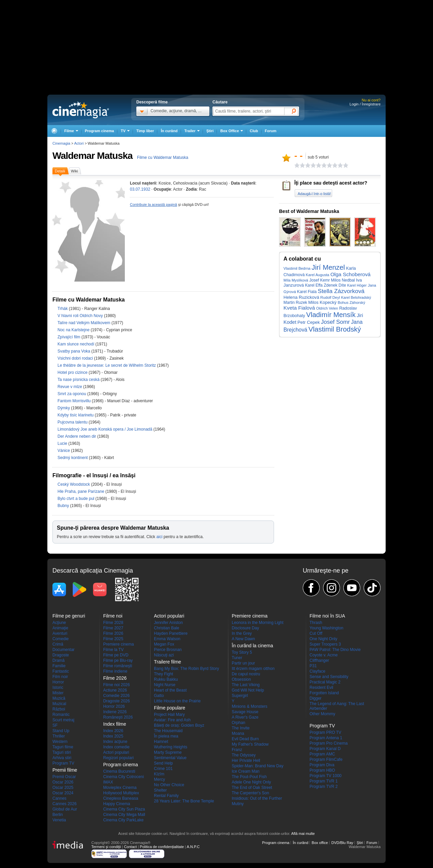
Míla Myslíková (296, 280)
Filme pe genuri (69, 616)
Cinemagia (61, 143)
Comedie (61, 639)
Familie (59, 666)
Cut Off (316, 633)
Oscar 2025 (63, 788)
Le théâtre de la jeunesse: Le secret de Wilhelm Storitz (107, 365)
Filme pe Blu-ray (118, 660)
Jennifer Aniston (168, 623)
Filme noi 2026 (117, 685)
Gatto (159, 696)
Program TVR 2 (324, 787)
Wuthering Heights (171, 747)
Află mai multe (303, 834)
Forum (271, 131)
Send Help (163, 763)
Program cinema (99, 131)
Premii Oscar (64, 777)
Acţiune (59, 623)
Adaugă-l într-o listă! (314, 194)
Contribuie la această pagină (153, 204)
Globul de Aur (65, 809)
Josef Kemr (320, 280)
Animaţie (60, 628)
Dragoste (61, 655)
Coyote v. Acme (324, 655)
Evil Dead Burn (245, 739)
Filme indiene (115, 671)
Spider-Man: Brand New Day (258, 766)
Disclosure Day (245, 628)
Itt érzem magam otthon (253, 669)
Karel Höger (357, 285)
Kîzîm (159, 774)
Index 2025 (113, 736)
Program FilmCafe (326, 759)
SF (55, 725)
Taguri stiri (62, 752)
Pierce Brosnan (168, 650)
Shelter (160, 790)
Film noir (60, 677)
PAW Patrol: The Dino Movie (335, 650)
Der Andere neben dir (77, 436)
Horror (58, 682)
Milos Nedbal (343, 280)
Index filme (115, 724)
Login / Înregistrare (365, 104)
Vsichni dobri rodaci (76, 358)
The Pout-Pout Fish (249, 777)
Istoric (58, 688)
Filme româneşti (118, 666)
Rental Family (166, 796)
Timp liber (145, 131)
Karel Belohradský (356, 297)
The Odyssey (244, 755)
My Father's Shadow (250, 744)
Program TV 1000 (326, 776)
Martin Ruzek (295, 303)
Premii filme (65, 770)
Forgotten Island (324, 693)
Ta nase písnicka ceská (79, 380)
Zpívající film (70, 337)
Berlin (58, 815)
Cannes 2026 (64, 804)
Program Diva (322, 765)
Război (59, 709)
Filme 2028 (113, 623)
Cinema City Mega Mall (124, 815)
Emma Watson (167, 639)
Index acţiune (115, 742)
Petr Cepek (309, 322)
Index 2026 (113, 731)
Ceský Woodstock (74, 484)
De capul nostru (246, 674)
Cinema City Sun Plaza (124, 809)
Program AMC (322, 754)
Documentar (63, 650)
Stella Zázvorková (341, 291)
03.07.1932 (140, 189)
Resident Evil (321, 688)
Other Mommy (322, 714)
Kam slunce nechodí (76, 344)
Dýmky (64, 408)
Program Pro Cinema (329, 743)
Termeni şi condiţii (106, 847)
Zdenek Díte (335, 285)
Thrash (316, 623)
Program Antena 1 (326, 738)
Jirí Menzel (328, 267)
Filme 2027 (113, 628)
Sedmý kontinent (73, 458)
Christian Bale (167, 628)
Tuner (237, 658)
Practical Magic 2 (325, 682)
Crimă (58, 644)
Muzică (59, 698)
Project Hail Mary (169, 715)
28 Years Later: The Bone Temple (184, 801)
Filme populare (170, 708)
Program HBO (322, 770)
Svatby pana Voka (74, 351)
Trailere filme (167, 662)
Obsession (241, 679)
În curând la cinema (252, 646)
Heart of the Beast (170, 690)
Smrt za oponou (72, 394)
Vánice (64, 451)
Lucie (63, 443)
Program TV (63, 763)
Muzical (59, 704)
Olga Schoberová (351, 274)
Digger (315, 698)
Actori (79, 143)
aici (159, 537)
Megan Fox (164, 644)
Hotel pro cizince (73, 372)
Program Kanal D (325, 749)
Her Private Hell (246, 761)
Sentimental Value (170, 758)
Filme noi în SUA (327, 616)
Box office (320, 843)
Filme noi (113, 616)
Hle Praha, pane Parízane (81, 491)
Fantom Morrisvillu (75, 401)
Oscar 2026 (63, 782)
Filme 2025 (113, 639)
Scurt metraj (63, 720)
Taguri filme (63, 747)
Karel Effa (314, 285)
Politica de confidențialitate (162, 847)
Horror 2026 (114, 706)
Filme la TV (113, 650)
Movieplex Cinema (120, 788)
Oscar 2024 (63, 793)
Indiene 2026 (115, 712)
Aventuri (60, 633)
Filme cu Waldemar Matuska (163, 158)
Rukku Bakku (166, 679)
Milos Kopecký (322, 302)
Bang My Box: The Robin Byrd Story (187, 669)
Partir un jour (243, 663)
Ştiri (210, 131)
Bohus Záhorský (351, 303)
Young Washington (326, 628)
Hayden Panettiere (171, 633)
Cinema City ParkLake (123, 820)
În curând (169, 131)
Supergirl (240, 696)
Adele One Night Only (251, 782)
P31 (313, 666)
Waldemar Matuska (93, 156)
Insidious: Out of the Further (257, 798)
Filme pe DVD (116, 655)
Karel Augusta (317, 275)
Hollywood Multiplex (121, 793)
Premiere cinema (119, 644)
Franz (237, 750)
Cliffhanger (319, 660)
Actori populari (116, 752)
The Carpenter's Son (250, 793)
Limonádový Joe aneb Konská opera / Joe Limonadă (105, 429)
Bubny (64, 506)
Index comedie (116, 747)
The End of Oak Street (252, 788)
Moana (238, 733)
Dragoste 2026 (117, 701)
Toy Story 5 (242, 652)
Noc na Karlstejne (74, 330)
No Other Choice (169, 785)
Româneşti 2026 (118, 717)
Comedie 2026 (116, 696)
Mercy (159, 779)
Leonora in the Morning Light (258, 623)
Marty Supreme (168, 752)
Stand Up (61, 731)
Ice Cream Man (246, 771)
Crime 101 (163, 769)
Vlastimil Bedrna (297, 268)
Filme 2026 (113, 633)
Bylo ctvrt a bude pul (76, 499)
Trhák (63, 309)
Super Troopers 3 (325, 644)
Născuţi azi (164, 655)
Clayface (317, 671)
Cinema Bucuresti (119, 771)
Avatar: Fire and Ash (172, 720)
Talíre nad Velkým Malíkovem (84, 323)
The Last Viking (246, 685)
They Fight (164, 674)
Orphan (238, 723)
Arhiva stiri (62, 758)
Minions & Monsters (249, 706)
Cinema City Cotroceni (123, 777)
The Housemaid (168, 731)
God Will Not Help (248, 690)
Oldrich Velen (327, 308)
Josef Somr (336, 322)
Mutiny (238, 804)
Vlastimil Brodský (335, 329)
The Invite (241, 728)
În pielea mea (166, 736)
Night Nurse (165, 685)
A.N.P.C (193, 847)
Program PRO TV (325, 732)
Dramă (59, 660)
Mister (58, 693)
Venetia (59, 820)
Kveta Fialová (299, 308)
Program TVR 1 (324, 781)
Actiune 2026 (115, 690)
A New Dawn (243, 639)
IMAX (108, 782)
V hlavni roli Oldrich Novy (81, 316)
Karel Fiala (307, 292)
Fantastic (61, 671)
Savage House (245, 712)
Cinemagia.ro (81, 110)
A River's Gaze (245, 717)
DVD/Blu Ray (342, 843)
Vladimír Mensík (331, 315)
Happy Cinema (117, 804)
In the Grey (242, 633)
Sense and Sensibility (329, 677)
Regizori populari (118, 758)
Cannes (59, 798)
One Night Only (323, 639)
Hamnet (161, 742)
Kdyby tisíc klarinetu (76, 415)
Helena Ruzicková (301, 297)
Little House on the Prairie (177, 701)
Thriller (59, 736)
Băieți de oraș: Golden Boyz (179, 725)
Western (60, 742)
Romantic (61, 715)
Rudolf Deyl (330, 297)
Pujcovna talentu (73, 422)
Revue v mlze (70, 387)
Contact (130, 847)
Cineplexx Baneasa (121, 798)
